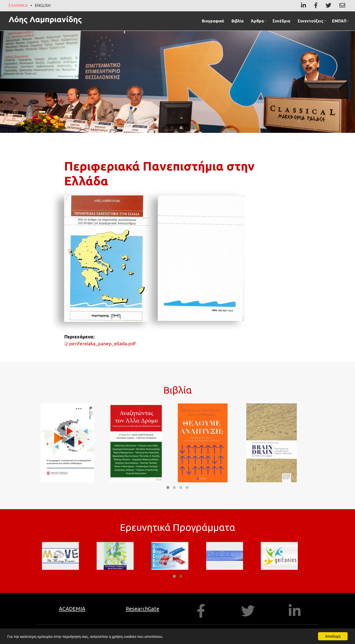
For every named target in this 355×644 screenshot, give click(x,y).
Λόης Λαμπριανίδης (45, 19)
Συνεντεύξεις (312, 22)
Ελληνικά (18, 5)
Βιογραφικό (213, 21)
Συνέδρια (281, 21)
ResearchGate (142, 609)
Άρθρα (259, 22)
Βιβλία (238, 21)
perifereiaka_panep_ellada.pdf (102, 344)
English (43, 5)
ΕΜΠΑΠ (341, 22)
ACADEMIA (72, 609)
